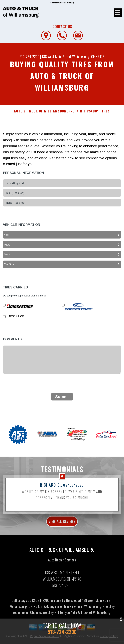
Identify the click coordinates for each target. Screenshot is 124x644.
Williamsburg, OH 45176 (88, 57)
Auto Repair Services (62, 563)
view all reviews (62, 525)
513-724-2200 (29, 57)
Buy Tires (101, 111)
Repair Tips (81, 111)
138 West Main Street (57, 57)
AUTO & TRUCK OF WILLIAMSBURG (41, 111)
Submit (62, 397)
